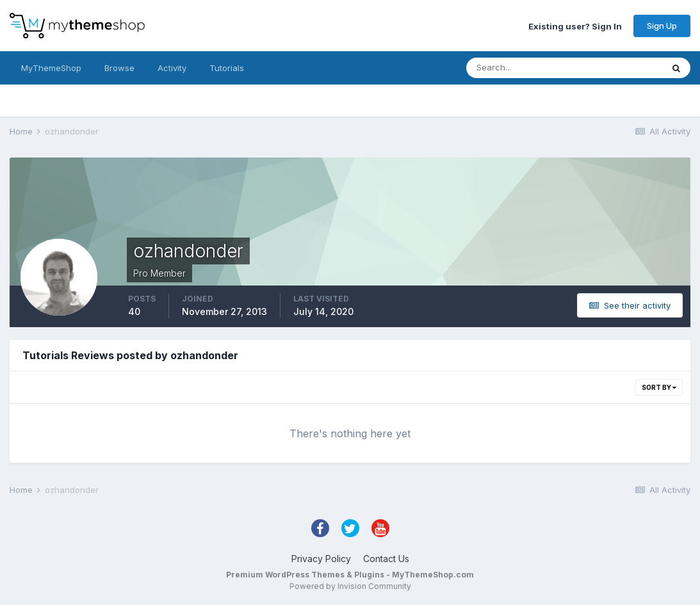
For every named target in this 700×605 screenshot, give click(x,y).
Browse (119, 68)
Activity (172, 68)
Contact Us (386, 559)
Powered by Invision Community (350, 586)
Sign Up (662, 26)
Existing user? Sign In (575, 26)
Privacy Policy (321, 559)
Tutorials (227, 68)
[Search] (523, 68)
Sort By (659, 387)
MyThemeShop (51, 68)
